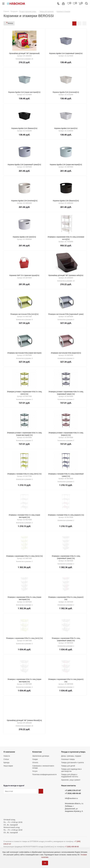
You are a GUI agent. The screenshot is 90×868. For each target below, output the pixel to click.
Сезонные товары (68, 759)
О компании (9, 752)
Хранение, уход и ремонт (71, 780)
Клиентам (37, 752)
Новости (7, 756)
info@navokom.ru (71, 798)
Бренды (7, 763)
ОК (45, 863)
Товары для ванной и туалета (72, 763)
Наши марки (8, 766)
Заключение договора (41, 756)
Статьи (6, 759)
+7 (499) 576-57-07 (73, 790)
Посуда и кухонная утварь (73, 752)
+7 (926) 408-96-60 (73, 793)
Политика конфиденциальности (44, 774)
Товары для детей (68, 766)
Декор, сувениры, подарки (71, 756)
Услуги (35, 771)
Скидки (35, 759)
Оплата (35, 763)
